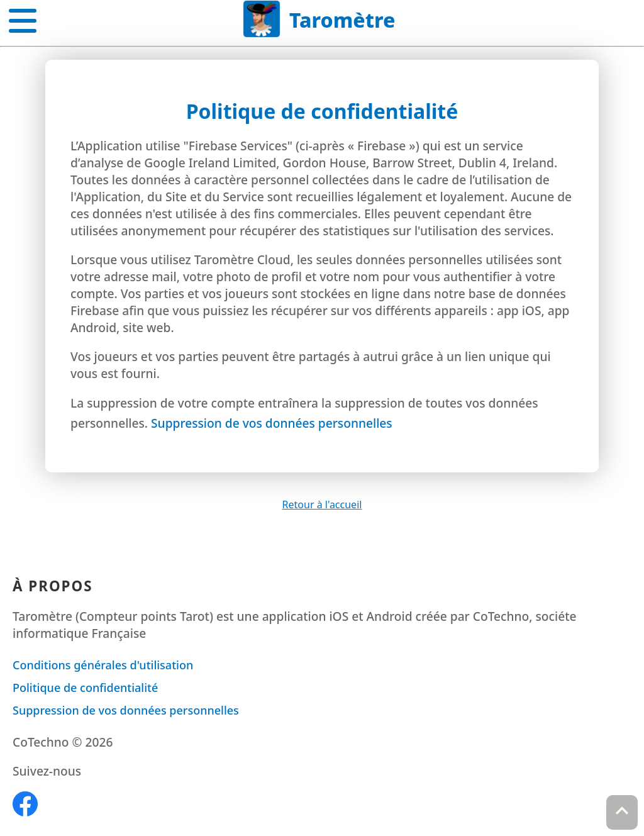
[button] (23, 18)
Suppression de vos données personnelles (272, 423)
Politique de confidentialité (85, 688)
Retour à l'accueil (322, 504)
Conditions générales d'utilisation (103, 665)
